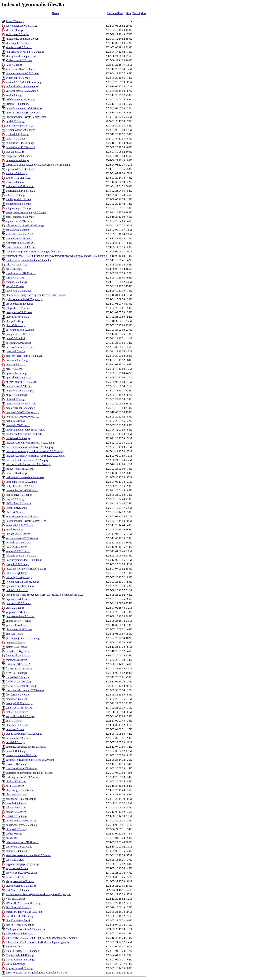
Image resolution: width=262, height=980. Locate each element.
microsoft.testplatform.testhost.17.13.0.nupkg (30, 443)
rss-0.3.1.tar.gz (14, 269)
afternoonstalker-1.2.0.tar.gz (21, 886)
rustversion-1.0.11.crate (18, 238)
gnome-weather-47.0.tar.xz (20, 616)
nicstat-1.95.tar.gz (15, 399)
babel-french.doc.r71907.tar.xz (22, 842)
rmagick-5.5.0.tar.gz (17, 282)
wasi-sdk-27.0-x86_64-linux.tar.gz (24, 82)
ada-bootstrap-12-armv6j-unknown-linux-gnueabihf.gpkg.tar (38, 894)
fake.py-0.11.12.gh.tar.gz (19, 703)
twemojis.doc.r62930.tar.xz (20, 130)
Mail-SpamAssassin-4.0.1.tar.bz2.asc (26, 929)
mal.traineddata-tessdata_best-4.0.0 (25, 477)
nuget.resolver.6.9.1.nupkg (20, 391)
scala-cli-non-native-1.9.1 (20, 234)
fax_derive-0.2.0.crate (18, 695)
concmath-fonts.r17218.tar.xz (22, 768)
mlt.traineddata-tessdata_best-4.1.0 (24, 434)
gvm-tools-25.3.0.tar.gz (18, 603)
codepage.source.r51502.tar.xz (22, 777)
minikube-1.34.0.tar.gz (18, 438)
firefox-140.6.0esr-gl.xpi (19, 682)
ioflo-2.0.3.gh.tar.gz (16, 573)
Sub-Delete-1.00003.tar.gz (20, 916)
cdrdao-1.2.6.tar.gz (16, 812)
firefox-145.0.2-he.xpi (18, 677)
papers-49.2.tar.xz (15, 351)
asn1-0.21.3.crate (15, 860)
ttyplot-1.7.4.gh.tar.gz (17, 134)
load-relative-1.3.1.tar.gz (19, 495)
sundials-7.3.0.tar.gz (17, 173)
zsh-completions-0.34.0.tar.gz (22, 26)
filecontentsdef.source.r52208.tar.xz (25, 690)
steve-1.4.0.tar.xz (15, 182)
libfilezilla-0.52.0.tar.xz (18, 503)
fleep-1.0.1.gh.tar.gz (17, 673)
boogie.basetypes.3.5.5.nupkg (22, 825)
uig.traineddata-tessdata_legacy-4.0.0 (26, 117)
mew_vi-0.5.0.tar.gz (17, 473)
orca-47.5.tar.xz (14, 369)
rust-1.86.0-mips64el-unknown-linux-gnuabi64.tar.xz (34, 252)
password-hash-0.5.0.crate (20, 347)
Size (129, 13)
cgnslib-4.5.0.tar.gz (16, 803)
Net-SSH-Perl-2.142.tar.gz (20, 925)
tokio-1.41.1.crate (15, 139)
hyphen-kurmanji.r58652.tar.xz (22, 582)
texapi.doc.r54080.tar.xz (19, 156)
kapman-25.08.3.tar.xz (18, 551)
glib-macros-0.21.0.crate (19, 629)
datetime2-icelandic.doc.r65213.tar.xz (26, 747)
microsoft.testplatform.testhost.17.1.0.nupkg (30, 447)
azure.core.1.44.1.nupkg (19, 847)
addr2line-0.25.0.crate (18, 890)
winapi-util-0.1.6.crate (18, 78)
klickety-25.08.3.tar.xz (18, 534)
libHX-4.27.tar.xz (15, 512)
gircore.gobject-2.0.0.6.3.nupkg (23, 638)
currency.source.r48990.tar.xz (22, 755)
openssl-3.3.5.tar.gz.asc (18, 377)
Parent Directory (15, 21)
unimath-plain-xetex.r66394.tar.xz (24, 108)
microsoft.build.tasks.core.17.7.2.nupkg (27, 460)
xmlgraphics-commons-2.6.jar (22, 39)
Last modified (115, 13)
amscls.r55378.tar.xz (17, 877)
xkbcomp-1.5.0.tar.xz (17, 43)
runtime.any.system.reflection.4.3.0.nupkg (28, 260)
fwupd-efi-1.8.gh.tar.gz (18, 651)
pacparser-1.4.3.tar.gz (17, 360)
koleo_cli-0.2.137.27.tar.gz (20, 525)
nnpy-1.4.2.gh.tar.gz (17, 395)
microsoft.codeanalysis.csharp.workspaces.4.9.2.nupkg (35, 456)
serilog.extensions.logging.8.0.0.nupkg (27, 212)
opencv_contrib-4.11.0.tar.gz (21, 382)
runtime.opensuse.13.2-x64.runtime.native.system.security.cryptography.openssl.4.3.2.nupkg (55, 256)
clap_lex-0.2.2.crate (16, 794)
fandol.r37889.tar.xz (17, 699)
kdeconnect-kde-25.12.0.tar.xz (22, 538)
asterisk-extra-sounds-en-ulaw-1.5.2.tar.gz (28, 855)
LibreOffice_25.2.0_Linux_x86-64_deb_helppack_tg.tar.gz (38, 942)
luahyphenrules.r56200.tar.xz (21, 486)
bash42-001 (12, 838)
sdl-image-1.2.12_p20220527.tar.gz (25, 225)
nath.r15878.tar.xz (16, 421)
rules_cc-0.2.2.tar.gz (17, 265)
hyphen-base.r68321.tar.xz (20, 586)
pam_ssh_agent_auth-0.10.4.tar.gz (24, 356)
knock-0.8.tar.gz (15, 530)
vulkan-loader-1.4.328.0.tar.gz (22, 86)
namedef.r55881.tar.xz (18, 425)
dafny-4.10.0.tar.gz (16, 751)
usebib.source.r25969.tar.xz (21, 99)
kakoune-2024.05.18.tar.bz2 (21, 556)
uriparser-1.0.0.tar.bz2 (18, 104)
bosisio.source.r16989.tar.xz (21, 821)
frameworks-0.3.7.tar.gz (19, 655)
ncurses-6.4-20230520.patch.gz (23, 417)
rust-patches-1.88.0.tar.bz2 (20, 243)
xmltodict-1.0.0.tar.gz (17, 34)
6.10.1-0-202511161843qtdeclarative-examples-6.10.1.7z (36, 973)
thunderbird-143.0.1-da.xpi (20, 147)
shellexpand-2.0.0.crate (18, 204)
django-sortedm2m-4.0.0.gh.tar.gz (24, 734)
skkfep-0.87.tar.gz (15, 195)
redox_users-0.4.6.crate (18, 291)
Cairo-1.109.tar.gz (16, 964)
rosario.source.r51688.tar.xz (21, 273)
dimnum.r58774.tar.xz (18, 738)
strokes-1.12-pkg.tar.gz (18, 178)
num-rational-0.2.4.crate (19, 386)
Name (55, 13)
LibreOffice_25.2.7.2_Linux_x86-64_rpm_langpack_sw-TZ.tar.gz (41, 938)
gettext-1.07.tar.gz (16, 642)
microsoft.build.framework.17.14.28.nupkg (29, 464)
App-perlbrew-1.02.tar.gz (19, 968)
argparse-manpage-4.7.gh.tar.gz (23, 864)
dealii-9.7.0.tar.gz (15, 742)
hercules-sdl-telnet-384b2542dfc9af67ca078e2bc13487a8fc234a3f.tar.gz (45, 595)
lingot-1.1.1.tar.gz (15, 499)
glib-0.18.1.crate (15, 634)
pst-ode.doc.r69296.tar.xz (19, 304)
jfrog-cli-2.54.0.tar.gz (17, 564)
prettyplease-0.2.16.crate (19, 312)
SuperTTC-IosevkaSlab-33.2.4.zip (24, 912)
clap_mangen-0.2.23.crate (20, 790)
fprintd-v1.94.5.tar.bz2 (18, 664)
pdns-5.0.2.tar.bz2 (15, 338)
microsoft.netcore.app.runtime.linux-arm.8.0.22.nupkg (35, 451)
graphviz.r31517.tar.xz (18, 612)
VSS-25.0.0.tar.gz (15, 899)
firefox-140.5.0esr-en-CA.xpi (22, 686)
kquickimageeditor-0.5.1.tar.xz (22, 516)
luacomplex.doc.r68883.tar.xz (22, 490)
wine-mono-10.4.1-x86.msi (20, 69)
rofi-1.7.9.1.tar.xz (15, 278)
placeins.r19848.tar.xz (18, 317)
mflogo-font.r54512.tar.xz (20, 469)
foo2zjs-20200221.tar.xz (19, 669)
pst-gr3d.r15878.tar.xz (18, 308)
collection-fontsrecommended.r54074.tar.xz (29, 773)
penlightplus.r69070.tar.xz (20, 334)
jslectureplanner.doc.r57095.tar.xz (24, 560)
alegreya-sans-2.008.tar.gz (20, 881)
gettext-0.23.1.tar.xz (17, 647)
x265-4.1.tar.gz (14, 65)
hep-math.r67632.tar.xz (18, 599)
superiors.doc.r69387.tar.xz (20, 169)
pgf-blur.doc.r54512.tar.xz (20, 330)
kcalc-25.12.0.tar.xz (16, 547)
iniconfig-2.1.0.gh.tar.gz (19, 577)
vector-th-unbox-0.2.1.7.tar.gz (22, 91)
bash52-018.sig (14, 834)
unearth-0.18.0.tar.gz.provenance (23, 113)
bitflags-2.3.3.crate (16, 829)
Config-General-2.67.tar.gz (20, 960)
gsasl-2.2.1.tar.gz (15, 608)
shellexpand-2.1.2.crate (18, 199)
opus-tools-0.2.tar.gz (17, 373)
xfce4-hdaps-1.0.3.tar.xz (19, 47)
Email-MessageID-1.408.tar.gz (22, 951)
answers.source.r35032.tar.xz (21, 873)
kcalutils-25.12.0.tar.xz (18, 543)
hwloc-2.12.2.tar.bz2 (17, 590)
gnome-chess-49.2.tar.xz (19, 625)
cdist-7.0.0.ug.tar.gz (16, 816)
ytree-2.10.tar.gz (15, 30)
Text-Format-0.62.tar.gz (19, 907)
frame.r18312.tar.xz (16, 660)
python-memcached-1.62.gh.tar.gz (24, 299)
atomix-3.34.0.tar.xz (17, 851)
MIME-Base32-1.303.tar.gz (21, 933)
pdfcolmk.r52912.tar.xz (18, 343)
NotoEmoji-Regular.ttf (18, 920)
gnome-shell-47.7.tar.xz (19, 621)
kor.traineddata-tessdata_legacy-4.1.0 (26, 521)
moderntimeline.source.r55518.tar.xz (25, 430)
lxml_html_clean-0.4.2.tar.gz (21, 482)
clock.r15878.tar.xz (16, 781)
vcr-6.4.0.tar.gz (14, 95)
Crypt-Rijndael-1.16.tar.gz (20, 955)
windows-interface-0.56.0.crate (22, 73)
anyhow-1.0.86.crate (17, 868)
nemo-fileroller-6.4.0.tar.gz (20, 408)
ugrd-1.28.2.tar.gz (15, 121)
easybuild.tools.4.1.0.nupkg (21, 716)
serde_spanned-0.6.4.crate (20, 217)
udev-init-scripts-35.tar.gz (20, 126)
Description (139, 13)
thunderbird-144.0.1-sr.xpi (20, 143)
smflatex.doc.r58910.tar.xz (20, 186)
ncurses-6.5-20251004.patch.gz (23, 412)
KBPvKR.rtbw (14, 947)
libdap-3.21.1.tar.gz (16, 508)
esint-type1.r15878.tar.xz (19, 708)
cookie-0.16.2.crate (16, 764)
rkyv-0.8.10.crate (15, 286)
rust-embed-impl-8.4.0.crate (21, 247)
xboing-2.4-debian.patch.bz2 (21, 56)
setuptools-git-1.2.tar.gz (19, 208)
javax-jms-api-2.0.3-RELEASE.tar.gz (26, 569)
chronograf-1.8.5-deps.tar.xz (21, 799)
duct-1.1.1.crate (14, 721)
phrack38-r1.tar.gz (16, 325)
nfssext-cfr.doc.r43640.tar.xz (21, 404)
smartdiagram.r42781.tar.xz (21, 191)
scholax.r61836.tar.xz (17, 230)
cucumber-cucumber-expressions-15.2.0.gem (30, 760)
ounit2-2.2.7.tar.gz (16, 364)
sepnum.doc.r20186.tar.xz (20, 221)
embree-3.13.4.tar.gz (17, 712)
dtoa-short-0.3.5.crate (17, 725)
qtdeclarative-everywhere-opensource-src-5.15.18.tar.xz (36, 295)
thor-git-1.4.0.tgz (15, 152)
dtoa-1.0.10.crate (15, 729)
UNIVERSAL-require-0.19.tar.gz (24, 903)
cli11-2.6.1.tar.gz (15, 786)
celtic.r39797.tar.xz (16, 808)
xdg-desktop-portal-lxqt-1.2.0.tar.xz (25, 52)
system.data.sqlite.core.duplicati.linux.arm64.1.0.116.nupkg (38, 165)
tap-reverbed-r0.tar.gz (17, 160)
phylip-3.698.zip (15, 321)
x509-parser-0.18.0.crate (19, 60)
